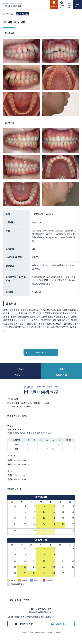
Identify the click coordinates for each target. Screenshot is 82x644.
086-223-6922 (24, 406)
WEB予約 (69, 6)
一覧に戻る (41, 352)
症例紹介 (54, 6)
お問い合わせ (62, 6)
